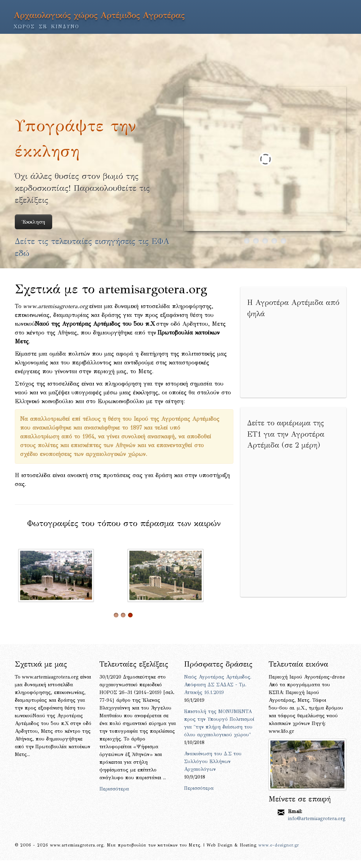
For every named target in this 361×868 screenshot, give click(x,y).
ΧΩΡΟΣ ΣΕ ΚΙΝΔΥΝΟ (47, 27)
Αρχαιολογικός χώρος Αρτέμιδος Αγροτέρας (99, 15)
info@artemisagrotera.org (317, 819)
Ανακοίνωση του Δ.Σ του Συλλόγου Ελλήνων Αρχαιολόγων (213, 761)
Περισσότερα (114, 789)
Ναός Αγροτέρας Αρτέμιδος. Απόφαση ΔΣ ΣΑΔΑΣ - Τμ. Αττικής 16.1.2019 (218, 685)
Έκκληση (33, 222)
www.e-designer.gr (279, 845)
